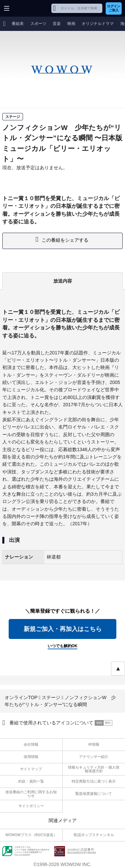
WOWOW (30, 8)
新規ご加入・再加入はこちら (63, 629)
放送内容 (63, 281)
